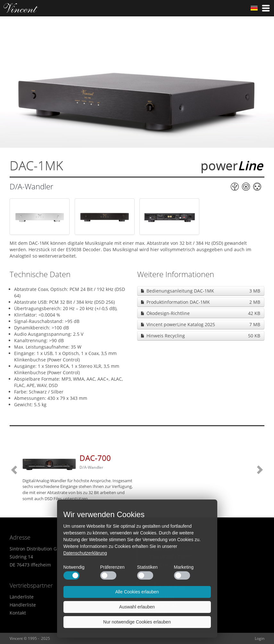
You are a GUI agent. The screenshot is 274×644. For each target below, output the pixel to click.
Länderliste (22, 597)
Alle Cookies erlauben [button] (137, 592)
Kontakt (18, 613)
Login (260, 638)
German (254, 8)
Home (21, 8)
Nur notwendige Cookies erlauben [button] (137, 622)
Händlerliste (23, 605)
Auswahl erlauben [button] (137, 607)
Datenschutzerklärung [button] (85, 553)
